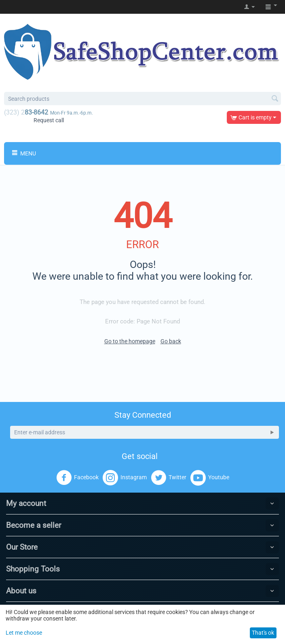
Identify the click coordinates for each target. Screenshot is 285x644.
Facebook (77, 478)
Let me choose (24, 633)
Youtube (210, 478)
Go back (171, 341)
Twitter (169, 478)
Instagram (125, 478)
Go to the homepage (130, 341)
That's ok (263, 633)
